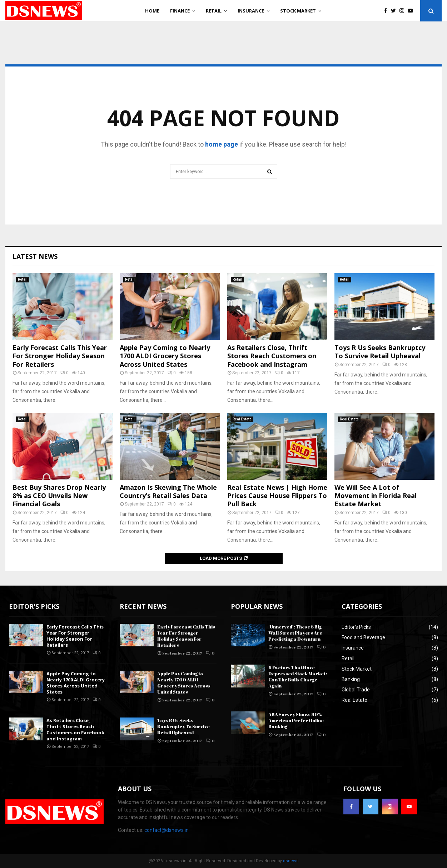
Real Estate (242, 419)
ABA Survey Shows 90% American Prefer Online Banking (296, 720)
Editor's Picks (356, 627)
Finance (180, 11)
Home (152, 11)
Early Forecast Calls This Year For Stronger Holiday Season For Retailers (60, 356)
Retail (214, 11)
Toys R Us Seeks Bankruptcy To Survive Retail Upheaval (380, 352)
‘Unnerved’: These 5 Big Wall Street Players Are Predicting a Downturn (295, 633)
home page (222, 144)
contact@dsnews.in (167, 830)
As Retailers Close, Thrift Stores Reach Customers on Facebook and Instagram (272, 356)
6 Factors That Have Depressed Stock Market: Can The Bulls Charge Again (298, 677)
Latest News (35, 256)
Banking (351, 679)
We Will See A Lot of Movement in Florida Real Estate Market (376, 496)
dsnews (291, 861)
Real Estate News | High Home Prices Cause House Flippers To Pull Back (277, 496)
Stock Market (298, 11)
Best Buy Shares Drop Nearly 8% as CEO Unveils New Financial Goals (59, 496)
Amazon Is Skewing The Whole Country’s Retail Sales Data (168, 491)
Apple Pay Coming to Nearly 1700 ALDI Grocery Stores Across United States (165, 356)
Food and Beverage (363, 637)
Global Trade (356, 690)
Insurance (251, 11)
